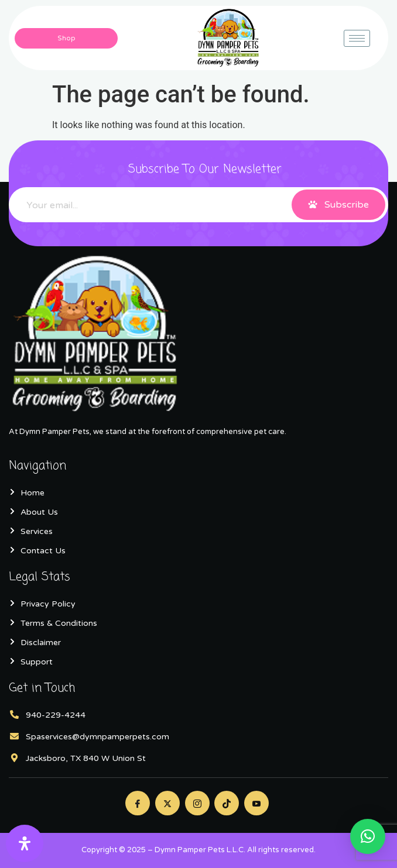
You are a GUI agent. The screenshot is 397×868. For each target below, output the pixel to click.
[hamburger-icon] (357, 38)
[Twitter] (167, 803)
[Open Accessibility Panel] (25, 843)
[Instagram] (197, 803)
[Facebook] (138, 803)
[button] (368, 836)
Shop (66, 38)
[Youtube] (256, 803)
